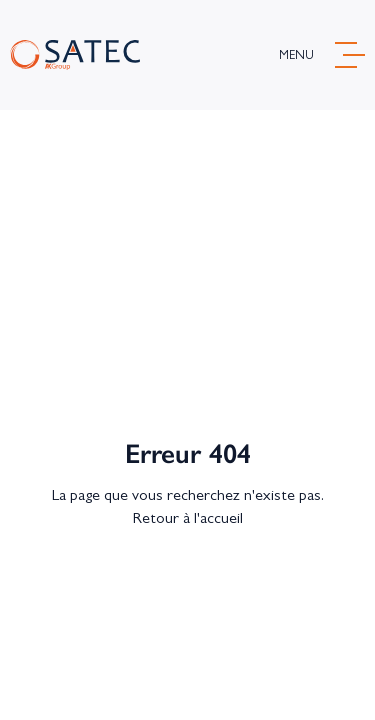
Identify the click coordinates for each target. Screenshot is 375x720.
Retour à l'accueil (188, 517)
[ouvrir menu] (322, 55)
